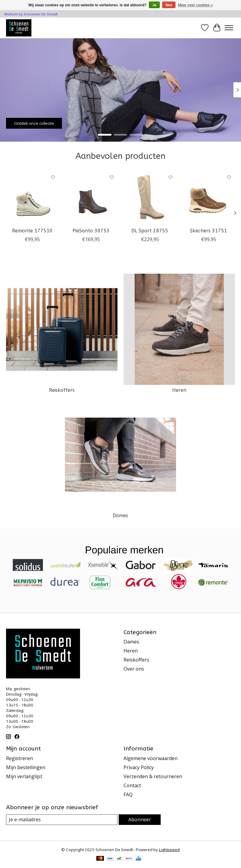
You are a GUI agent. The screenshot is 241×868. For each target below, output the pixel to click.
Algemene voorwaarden (151, 758)
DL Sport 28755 (150, 231)
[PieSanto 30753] (91, 198)
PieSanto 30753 (91, 231)
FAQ (128, 794)
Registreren (19, 758)
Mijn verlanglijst (24, 776)
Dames (120, 516)
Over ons (134, 669)
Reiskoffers (62, 390)
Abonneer (140, 819)
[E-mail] (62, 820)
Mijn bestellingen (26, 767)
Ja (154, 5)
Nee (169, 5)
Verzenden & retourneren (153, 776)
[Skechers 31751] (209, 198)
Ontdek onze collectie (34, 123)
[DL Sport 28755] (150, 198)
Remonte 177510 (32, 231)
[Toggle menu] (229, 28)
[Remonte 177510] (32, 198)
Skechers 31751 (209, 231)
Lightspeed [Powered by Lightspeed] (169, 850)
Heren (179, 390)
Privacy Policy (139, 767)
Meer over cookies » (196, 5)
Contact (132, 785)
